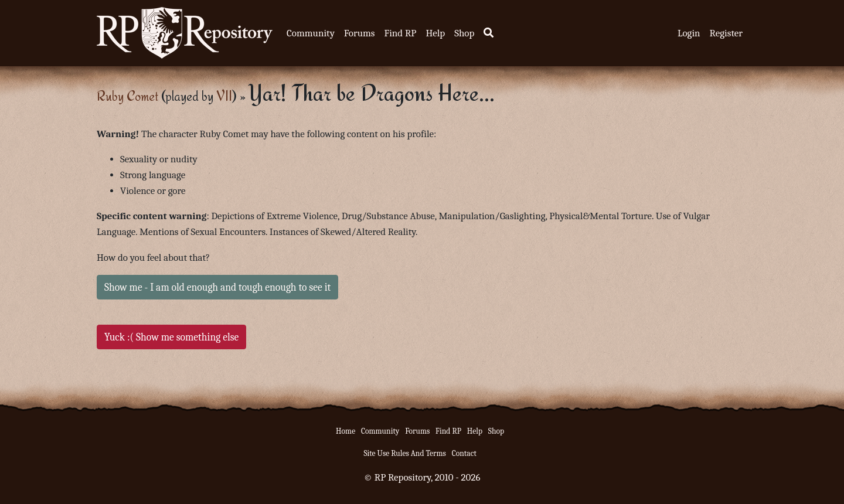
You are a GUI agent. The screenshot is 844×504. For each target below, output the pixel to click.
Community (311, 33)
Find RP (400, 33)
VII (224, 96)
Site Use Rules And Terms (405, 453)
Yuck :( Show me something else (171, 337)
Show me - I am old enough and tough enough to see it (217, 287)
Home (346, 431)
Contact (464, 453)
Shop (464, 33)
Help (435, 33)
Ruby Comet (127, 96)
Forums (360, 33)
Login (689, 33)
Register (726, 33)
